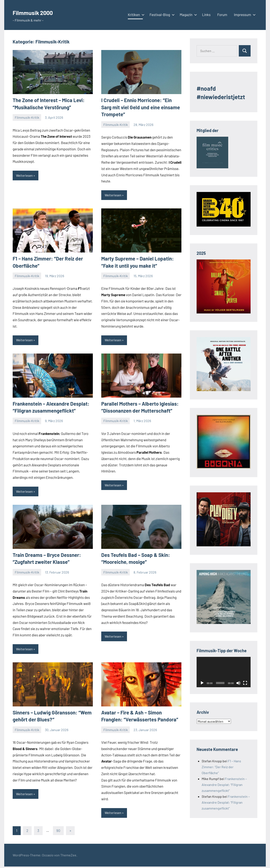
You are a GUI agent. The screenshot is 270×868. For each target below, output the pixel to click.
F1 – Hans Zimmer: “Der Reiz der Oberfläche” (221, 767)
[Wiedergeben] (202, 683)
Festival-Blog (161, 15)
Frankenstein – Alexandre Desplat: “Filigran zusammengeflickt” (224, 785)
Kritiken (135, 15)
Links (206, 15)
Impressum (244, 15)
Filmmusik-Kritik (27, 117)
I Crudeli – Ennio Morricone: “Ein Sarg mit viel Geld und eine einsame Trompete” (141, 107)
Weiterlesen (25, 176)
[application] (224, 672)
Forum (222, 15)
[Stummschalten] (238, 683)
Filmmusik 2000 (39, 12)
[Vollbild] (245, 683)
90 (58, 832)
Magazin (188, 15)
